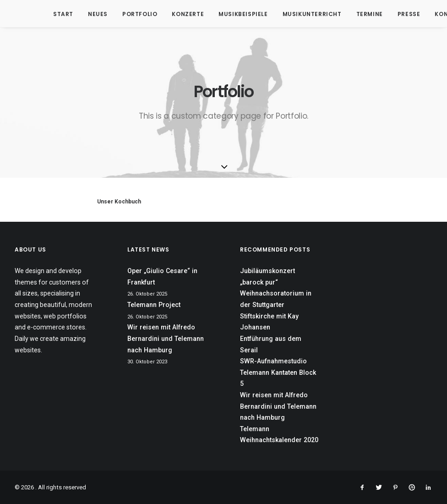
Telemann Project (154, 305)
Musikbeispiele (227, 14)
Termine (354, 14)
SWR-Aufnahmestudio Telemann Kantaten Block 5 (278, 372)
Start (48, 14)
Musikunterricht (297, 14)
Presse (393, 14)
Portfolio (124, 14)
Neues (82, 14)
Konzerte (172, 14)
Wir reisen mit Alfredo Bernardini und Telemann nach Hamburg (166, 338)
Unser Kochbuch (119, 202)
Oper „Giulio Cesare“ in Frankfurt (162, 277)
